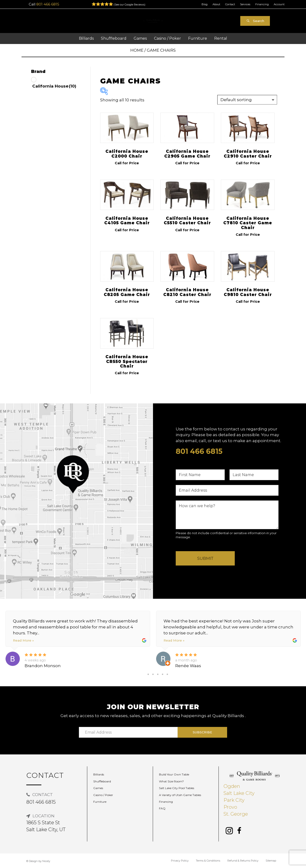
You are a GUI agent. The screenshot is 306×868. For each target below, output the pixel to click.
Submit (205, 558)
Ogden (232, 786)
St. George (236, 814)
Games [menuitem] (98, 788)
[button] (255, 21)
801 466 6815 (48, 4)
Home (137, 50)
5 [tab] (167, 674)
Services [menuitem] (245, 4)
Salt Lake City (239, 793)
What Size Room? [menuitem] (171, 781)
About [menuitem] (216, 4)
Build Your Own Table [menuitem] (174, 774)
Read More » (23, 640)
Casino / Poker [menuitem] (103, 795)
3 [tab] (158, 674)
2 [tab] (153, 674)
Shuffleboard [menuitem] (102, 781)
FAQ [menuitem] (162, 808)
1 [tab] (148, 674)
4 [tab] (163, 674)
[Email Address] (128, 732)
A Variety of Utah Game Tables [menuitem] (180, 795)
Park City (234, 800)
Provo (230, 807)
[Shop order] (247, 100)
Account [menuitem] (279, 4)
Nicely (46, 861)
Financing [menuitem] (262, 4)
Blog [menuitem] (205, 4)
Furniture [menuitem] (100, 802)
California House (54, 86)
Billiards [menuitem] (99, 774)
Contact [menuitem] (230, 4)
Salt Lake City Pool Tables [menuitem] (177, 788)
